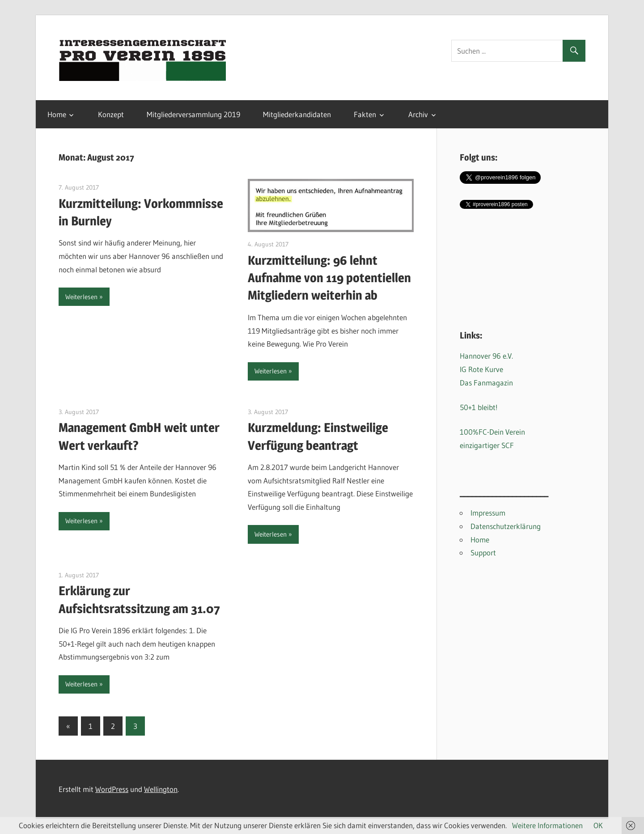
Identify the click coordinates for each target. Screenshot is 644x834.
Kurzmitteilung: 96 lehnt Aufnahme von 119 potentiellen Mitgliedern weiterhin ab (329, 278)
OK (598, 825)
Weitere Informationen (547, 825)
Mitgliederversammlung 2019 (193, 114)
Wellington (161, 789)
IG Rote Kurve (481, 369)
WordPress (112, 789)
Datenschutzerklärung (506, 526)
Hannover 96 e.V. (486, 356)
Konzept (111, 114)
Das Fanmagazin (486, 383)
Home (57, 114)
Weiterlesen (81, 297)
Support (483, 552)
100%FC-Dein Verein (492, 432)
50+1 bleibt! (479, 407)
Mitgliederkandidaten (297, 114)
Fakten (365, 114)
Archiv (418, 114)
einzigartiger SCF (487, 445)
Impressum (488, 513)
